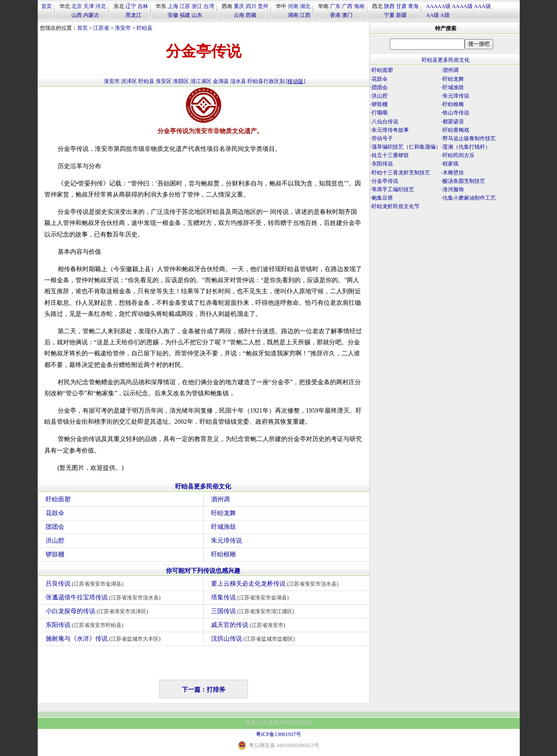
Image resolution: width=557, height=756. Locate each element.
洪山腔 (55, 541)
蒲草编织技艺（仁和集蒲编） (406, 147)
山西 (77, 15)
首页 (47, 6)
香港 (335, 15)
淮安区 (164, 81)
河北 (101, 6)
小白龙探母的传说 (98, 611)
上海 (173, 6)
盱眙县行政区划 (266, 81)
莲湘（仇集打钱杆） (467, 147)
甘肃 (401, 6)
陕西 (389, 6)
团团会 (55, 527)
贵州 (263, 6)
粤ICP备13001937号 (279, 734)
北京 (77, 6)
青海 (413, 6)
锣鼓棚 (55, 554)
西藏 (251, 15)
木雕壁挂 (453, 173)
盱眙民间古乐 (459, 155)
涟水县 (238, 81)
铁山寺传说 (456, 113)
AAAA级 (462, 6)
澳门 (347, 15)
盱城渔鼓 (224, 527)
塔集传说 (251, 597)
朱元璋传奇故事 (390, 130)
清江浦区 (201, 81)
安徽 (173, 15)
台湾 (209, 6)
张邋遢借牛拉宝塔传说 (104, 597)
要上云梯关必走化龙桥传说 (276, 584)
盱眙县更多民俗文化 (203, 486)
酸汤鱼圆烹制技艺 (464, 181)
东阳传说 (86, 625)
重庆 (239, 6)
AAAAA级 (438, 6)
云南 (239, 15)
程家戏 (451, 164)
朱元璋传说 (227, 541)
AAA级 (482, 6)
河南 (293, 6)
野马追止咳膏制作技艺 (469, 138)
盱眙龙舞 (224, 513)
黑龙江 (133, 15)
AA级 (433, 15)
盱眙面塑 (58, 499)
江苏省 (101, 28)
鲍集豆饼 (382, 198)
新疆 (401, 15)
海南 (359, 6)
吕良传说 (86, 584)
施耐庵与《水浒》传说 (104, 639)
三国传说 (254, 611)
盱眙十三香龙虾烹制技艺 (401, 173)
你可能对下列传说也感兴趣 (203, 571)
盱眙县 (145, 28)
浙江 (197, 6)
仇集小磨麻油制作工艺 (469, 198)
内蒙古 (91, 15)
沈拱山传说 (254, 639)
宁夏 (389, 15)
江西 (305, 15)
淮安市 (123, 28)
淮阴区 (181, 81)
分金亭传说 (385, 181)
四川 (251, 6)
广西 (347, 6)
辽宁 (131, 6)
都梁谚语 (453, 122)
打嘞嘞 (380, 113)
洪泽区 (129, 81)
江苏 (185, 6)
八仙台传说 (385, 122)
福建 (185, 15)
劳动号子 (382, 138)
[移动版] (296, 81)
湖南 (293, 15)
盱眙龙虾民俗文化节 (396, 206)
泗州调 (220, 499)
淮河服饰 (453, 189)
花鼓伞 (55, 513)
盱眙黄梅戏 (456, 130)
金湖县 (221, 81)
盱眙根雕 (224, 554)
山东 (197, 15)
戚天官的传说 (249, 625)
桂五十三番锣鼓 (390, 155)
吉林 (143, 6)
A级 (445, 15)
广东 (335, 6)
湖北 (305, 6)
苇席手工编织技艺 (393, 189)
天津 (89, 6)
